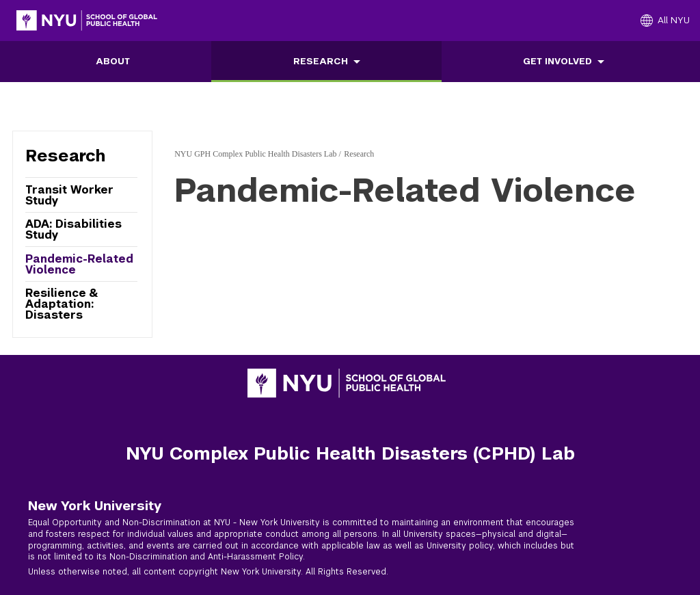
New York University (95, 505)
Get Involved (557, 61)
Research (321, 61)
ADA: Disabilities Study (73, 229)
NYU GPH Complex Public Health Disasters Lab (255, 154)
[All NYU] (665, 21)
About (113, 61)
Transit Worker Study (69, 195)
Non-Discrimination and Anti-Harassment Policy (206, 557)
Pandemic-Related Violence (79, 264)
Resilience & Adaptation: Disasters (62, 303)
